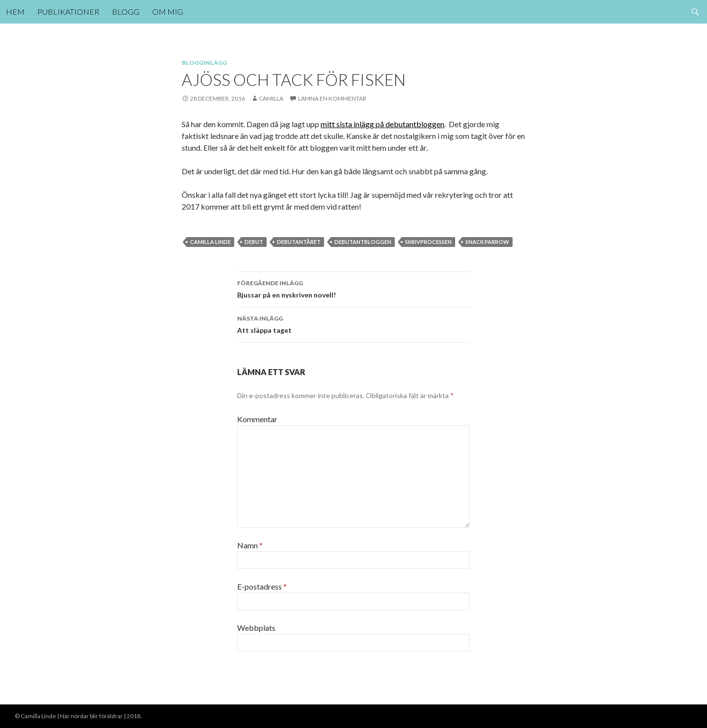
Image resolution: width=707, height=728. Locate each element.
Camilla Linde (210, 242)
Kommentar (257, 419)
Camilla (271, 98)
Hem (15, 12)
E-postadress (262, 586)
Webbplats (256, 628)
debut (254, 242)
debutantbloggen (363, 242)
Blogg (126, 12)
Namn (250, 545)
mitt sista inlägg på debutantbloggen (382, 124)
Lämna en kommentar (332, 98)
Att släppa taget (353, 324)
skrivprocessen (428, 242)
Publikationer (68, 12)
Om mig (168, 12)
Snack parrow (487, 242)
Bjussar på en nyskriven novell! (353, 288)
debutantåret (299, 242)
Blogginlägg (204, 63)
